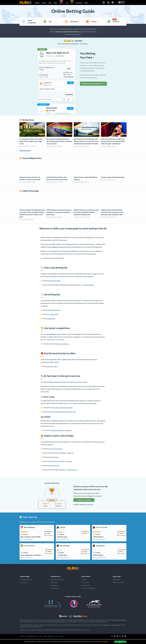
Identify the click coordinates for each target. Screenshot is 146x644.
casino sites (115, 625)
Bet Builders (54, 582)
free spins (101, 442)
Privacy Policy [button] (103, 642)
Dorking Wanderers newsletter (61, 430)
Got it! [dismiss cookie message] (120, 642)
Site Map (50, 636)
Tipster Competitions (62, 344)
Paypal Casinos (55, 588)
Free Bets (84, 580)
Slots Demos (54, 585)
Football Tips (51, 319)
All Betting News (25, 150)
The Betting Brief (88, 285)
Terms (56, 636)
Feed (72, 2)
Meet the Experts (32, 636)
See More (85, 44)
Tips (67, 3)
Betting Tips (57, 310)
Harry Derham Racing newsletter (62, 407)
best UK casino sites (56, 449)
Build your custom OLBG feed (93, 84)
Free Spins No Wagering (88, 588)
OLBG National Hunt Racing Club (65, 412)
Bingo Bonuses (86, 585)
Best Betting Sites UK (26, 580)
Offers (61, 2)
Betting (37, 3)
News (86, 3)
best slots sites (54, 457)
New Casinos (24, 582)
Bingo (55, 3)
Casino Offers (85, 582)
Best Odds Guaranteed (57, 580)
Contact (40, 636)
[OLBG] (73, 568)
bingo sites (56, 465)
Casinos (44, 3)
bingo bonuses (48, 444)
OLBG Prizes (116, 580)
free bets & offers (52, 366)
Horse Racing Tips (52, 314)
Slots (50, 3)
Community (79, 3)
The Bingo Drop (72, 470)
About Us (23, 636)
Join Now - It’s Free (84, 500)
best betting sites (55, 281)
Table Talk (70, 453)
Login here (90, 504)
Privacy (61, 636)
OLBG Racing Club (118, 582)
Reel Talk (69, 461)
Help (45, 636)
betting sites (107, 625)
